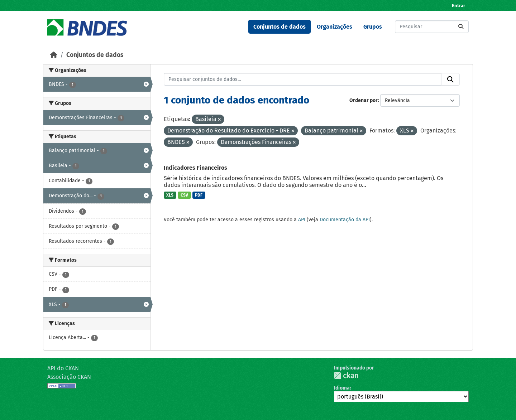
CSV (184, 195)
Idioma (342, 388)
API (302, 220)
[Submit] (461, 27)
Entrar (458, 6)
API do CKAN (63, 368)
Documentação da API (345, 220)
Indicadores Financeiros (195, 168)
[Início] (54, 55)
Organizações (335, 27)
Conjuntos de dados (279, 27)
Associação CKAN (69, 377)
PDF (199, 195)
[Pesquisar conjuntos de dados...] (432, 27)
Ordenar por (364, 100)
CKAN (346, 375)
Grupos (373, 27)
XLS (170, 195)
